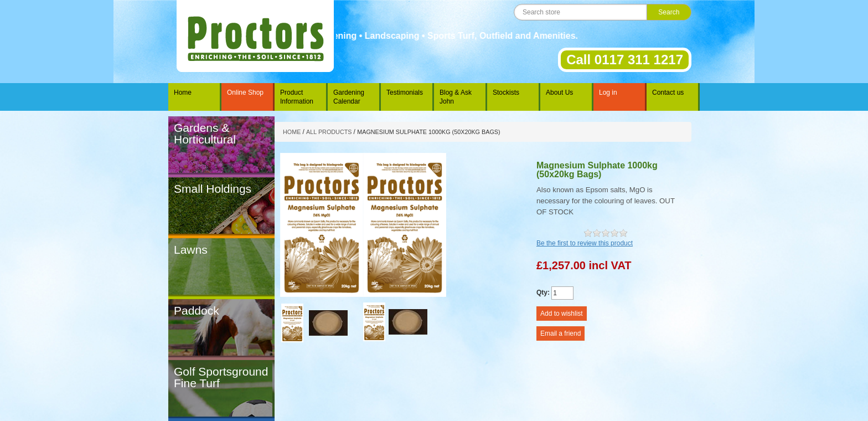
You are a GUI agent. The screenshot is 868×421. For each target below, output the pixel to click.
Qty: (543, 292)
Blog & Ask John (456, 97)
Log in (608, 93)
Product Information (297, 97)
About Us (559, 93)
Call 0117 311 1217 (625, 60)
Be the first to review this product (585, 243)
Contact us (668, 93)
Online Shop (245, 93)
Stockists (506, 93)
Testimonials (405, 93)
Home (183, 93)
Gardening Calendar (349, 97)
